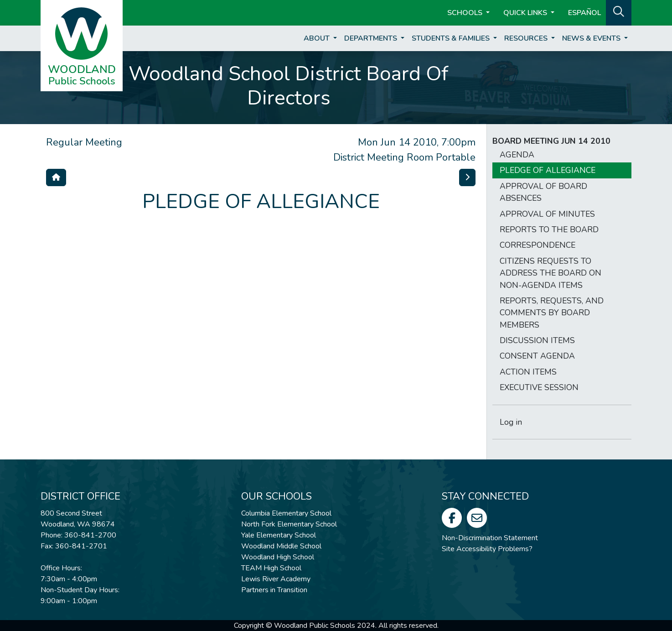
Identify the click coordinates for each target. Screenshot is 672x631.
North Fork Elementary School (289, 524)
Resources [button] (527, 38)
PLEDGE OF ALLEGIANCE (548, 170)
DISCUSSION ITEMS (537, 340)
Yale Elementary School (279, 535)
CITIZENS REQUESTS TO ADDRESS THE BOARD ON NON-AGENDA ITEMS (551, 273)
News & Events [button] (592, 38)
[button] (619, 12)
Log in (511, 422)
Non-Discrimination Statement (490, 538)
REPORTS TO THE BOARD (549, 229)
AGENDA (517, 155)
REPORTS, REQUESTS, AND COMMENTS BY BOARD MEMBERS (552, 313)
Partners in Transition (274, 590)
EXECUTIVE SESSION (539, 387)
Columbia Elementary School (286, 513)
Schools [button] (466, 13)
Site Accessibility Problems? (487, 549)
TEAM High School (271, 568)
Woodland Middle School (281, 546)
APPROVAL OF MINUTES (547, 214)
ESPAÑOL (584, 13)
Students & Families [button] (452, 38)
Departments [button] (372, 38)
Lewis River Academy (276, 579)
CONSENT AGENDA (537, 356)
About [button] (318, 38)
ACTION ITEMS (528, 372)
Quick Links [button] (526, 13)
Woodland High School (278, 557)
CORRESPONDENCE (538, 245)
